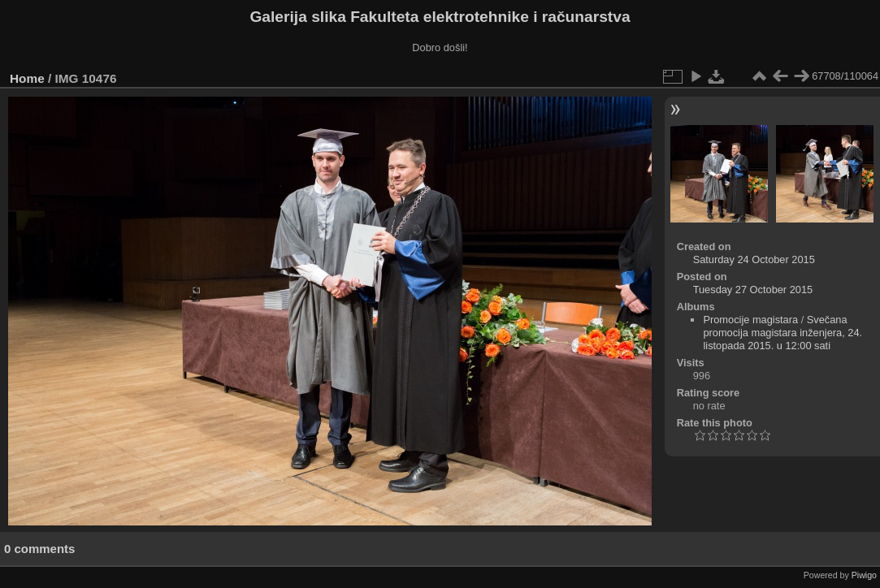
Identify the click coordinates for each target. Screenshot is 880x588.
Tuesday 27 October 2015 (753, 290)
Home (27, 78)
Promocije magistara (750, 320)
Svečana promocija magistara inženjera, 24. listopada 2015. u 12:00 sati (782, 333)
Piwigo (864, 575)
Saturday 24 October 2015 (754, 259)
